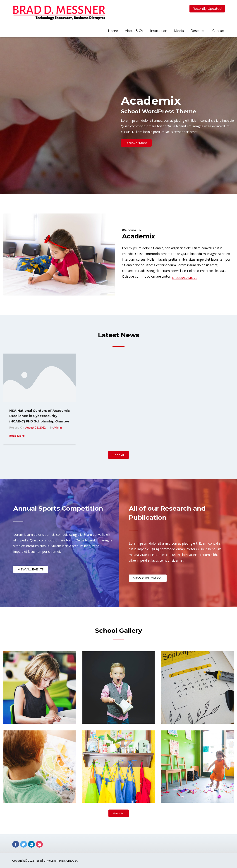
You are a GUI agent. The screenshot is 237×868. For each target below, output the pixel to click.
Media (179, 31)
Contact (219, 31)
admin (58, 428)
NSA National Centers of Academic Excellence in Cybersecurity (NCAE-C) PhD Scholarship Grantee (39, 416)
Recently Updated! (207, 9)
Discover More (185, 278)
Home (113, 31)
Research (198, 31)
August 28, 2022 (36, 428)
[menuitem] (113, 31)
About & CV (134, 31)
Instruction (159, 31)
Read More (17, 436)
